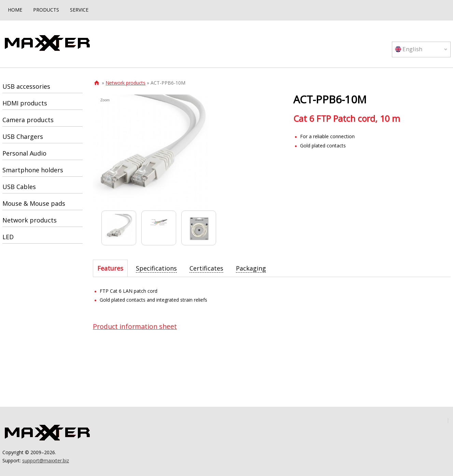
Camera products (28, 120)
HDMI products (25, 103)
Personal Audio (24, 153)
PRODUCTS (46, 10)
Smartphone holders (33, 170)
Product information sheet (135, 326)
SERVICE (79, 10)
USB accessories (26, 86)
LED (8, 237)
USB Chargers (23, 136)
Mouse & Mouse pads (34, 203)
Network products (125, 83)
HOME (15, 10)
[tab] (110, 268)
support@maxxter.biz (46, 460)
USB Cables (19, 187)
